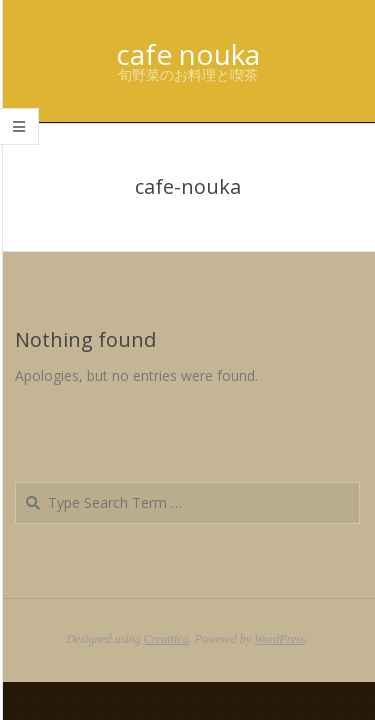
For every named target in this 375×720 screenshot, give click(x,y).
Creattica (166, 639)
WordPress (279, 639)
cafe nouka (188, 54)
